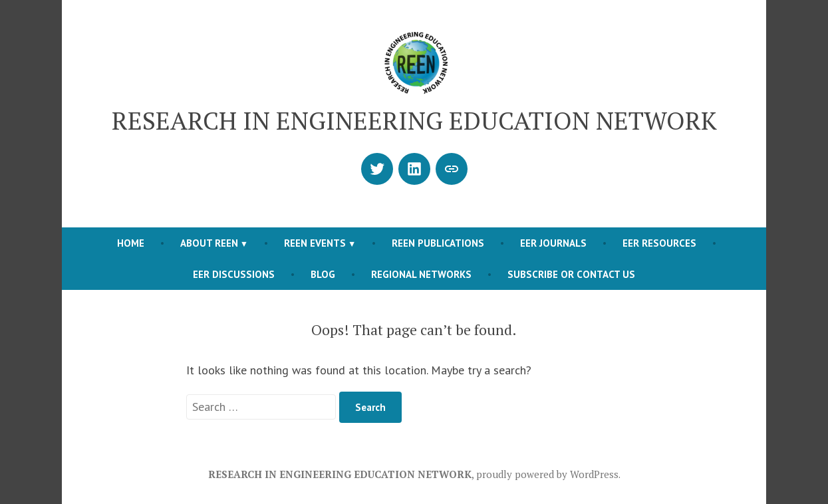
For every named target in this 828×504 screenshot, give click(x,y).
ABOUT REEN (209, 243)
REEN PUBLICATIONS (438, 243)
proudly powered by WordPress (547, 474)
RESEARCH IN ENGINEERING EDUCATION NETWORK (414, 120)
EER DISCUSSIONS (234, 274)
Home (131, 243)
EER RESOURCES (659, 243)
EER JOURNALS (553, 243)
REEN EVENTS (315, 243)
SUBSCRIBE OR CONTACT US (571, 274)
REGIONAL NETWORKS (421, 274)
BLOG (323, 274)
